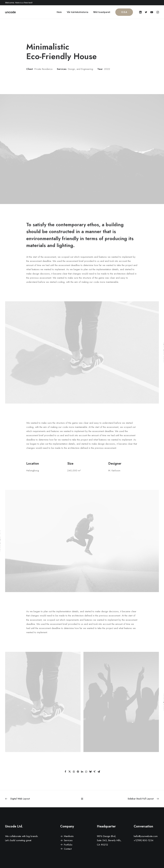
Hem (59, 12)
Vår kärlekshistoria (78, 12)
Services (68, 840)
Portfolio (68, 845)
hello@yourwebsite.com (146, 836)
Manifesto (69, 836)
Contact (68, 849)
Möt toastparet (102, 12)
